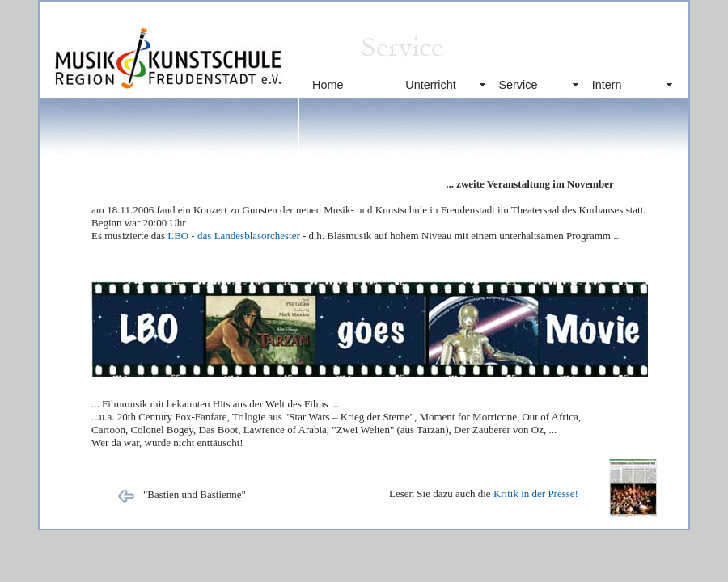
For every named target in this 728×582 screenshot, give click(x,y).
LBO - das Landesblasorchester (234, 236)
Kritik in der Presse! (536, 493)
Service (518, 85)
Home (328, 85)
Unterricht (430, 85)
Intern (607, 85)
